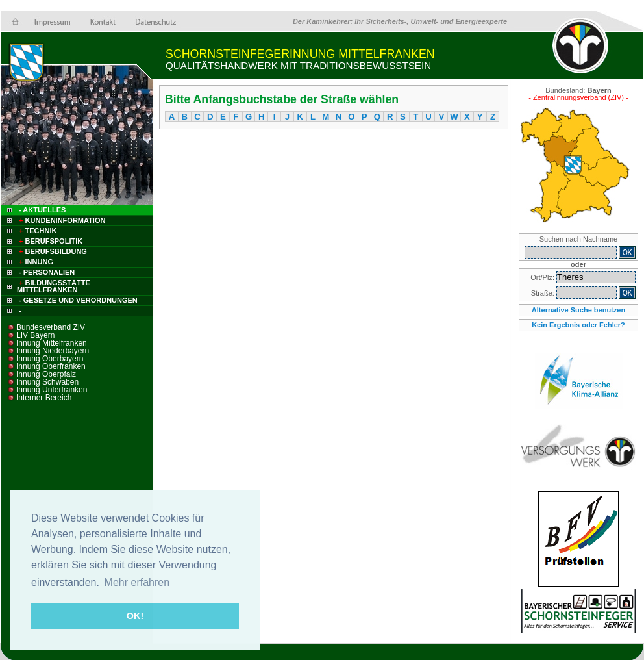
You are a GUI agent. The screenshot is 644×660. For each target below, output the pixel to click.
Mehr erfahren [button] (137, 582)
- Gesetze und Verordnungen (78, 300)
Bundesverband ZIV (51, 327)
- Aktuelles (41, 210)
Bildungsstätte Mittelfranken (54, 286)
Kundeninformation (61, 220)
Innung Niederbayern (53, 351)
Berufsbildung (52, 251)
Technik (37, 231)
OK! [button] (135, 616)
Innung (35, 262)
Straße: (544, 293)
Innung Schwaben (47, 382)
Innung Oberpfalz (46, 374)
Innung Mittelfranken (52, 343)
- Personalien (47, 272)
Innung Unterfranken (52, 390)
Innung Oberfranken (51, 366)
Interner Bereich (44, 398)
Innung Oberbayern (50, 359)
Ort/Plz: (543, 277)
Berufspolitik (50, 241)
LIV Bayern (35, 335)
